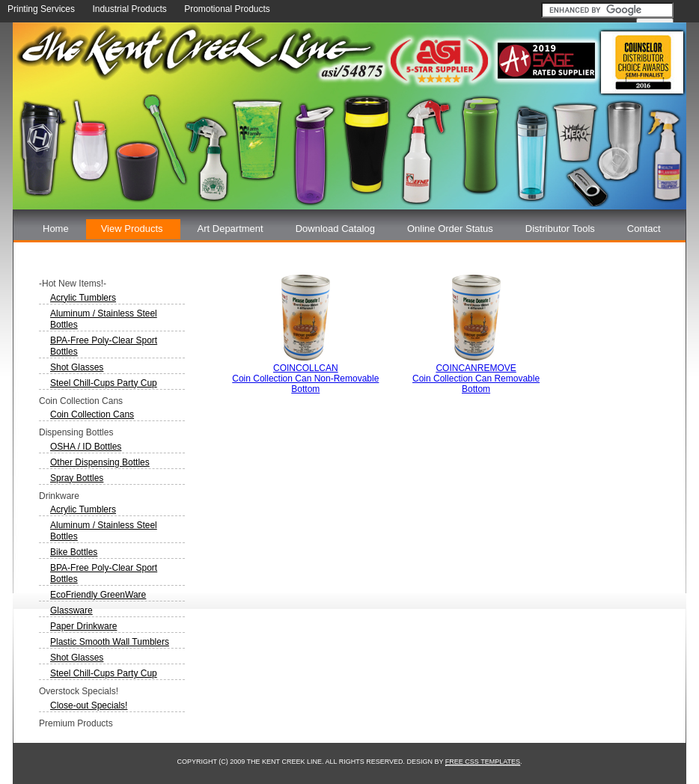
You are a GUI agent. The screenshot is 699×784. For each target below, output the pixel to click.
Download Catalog (335, 229)
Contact (644, 229)
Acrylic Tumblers (83, 298)
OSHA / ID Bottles (86, 447)
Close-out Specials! (89, 705)
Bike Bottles (74, 552)
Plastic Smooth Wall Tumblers (110, 642)
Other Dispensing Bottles (100, 462)
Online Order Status (450, 229)
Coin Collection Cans (92, 414)
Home (56, 229)
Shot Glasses (77, 367)
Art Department (231, 229)
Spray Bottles (77, 478)
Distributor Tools (560, 229)
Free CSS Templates (483, 762)
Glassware (71, 610)
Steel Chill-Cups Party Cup (104, 383)
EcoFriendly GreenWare (98, 595)
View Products (132, 229)
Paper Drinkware (83, 626)
